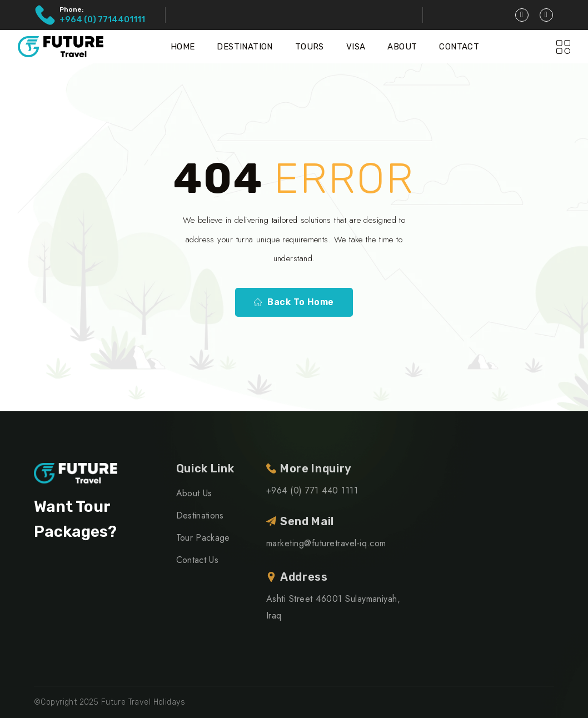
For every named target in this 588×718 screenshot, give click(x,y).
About (402, 47)
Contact (459, 47)
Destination (245, 47)
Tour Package (203, 538)
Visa (356, 47)
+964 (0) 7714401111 (102, 19)
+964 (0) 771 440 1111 (312, 490)
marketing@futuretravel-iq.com (326, 543)
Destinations (200, 515)
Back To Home (294, 302)
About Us (194, 493)
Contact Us (197, 560)
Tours (310, 47)
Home (183, 47)
